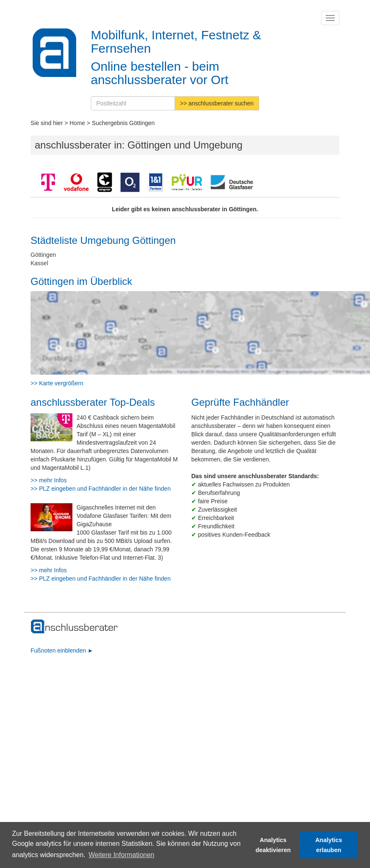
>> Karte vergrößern (57, 383)
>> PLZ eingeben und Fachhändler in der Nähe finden (101, 489)
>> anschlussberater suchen (217, 103)
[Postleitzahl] (133, 103)
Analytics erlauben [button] (329, 845)
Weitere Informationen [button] (122, 855)
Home (77, 123)
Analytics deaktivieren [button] (273, 845)
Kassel (39, 263)
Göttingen (43, 255)
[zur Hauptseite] (75, 627)
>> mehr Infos (49, 480)
